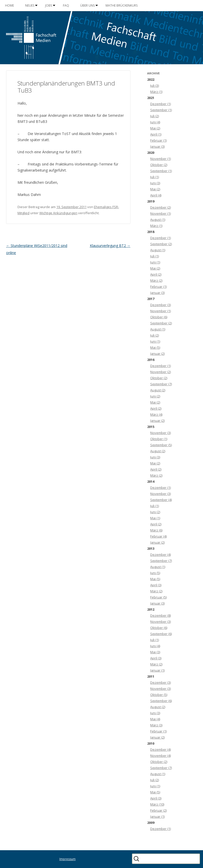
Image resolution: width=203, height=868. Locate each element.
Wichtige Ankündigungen (58, 213)
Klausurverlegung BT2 (110, 246)
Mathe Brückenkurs (122, 5)
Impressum (67, 859)
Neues (30, 5)
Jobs (49, 5)
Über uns (87, 5)
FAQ (66, 5)
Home (10, 5)
